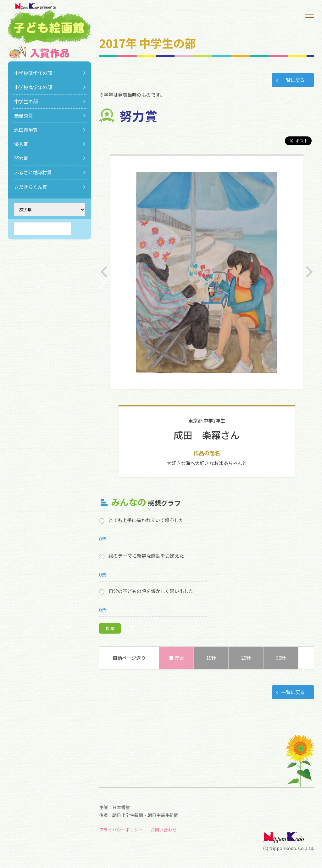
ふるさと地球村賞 (33, 172)
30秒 (281, 658)
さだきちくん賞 (31, 187)
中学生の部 (26, 101)
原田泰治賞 (26, 130)
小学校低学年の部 (33, 73)
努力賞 (21, 158)
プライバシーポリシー (121, 830)
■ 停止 (176, 658)
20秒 (246, 658)
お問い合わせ (164, 830)
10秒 (211, 658)
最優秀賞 (24, 115)
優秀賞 (21, 144)
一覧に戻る (293, 80)
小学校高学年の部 (33, 87)
